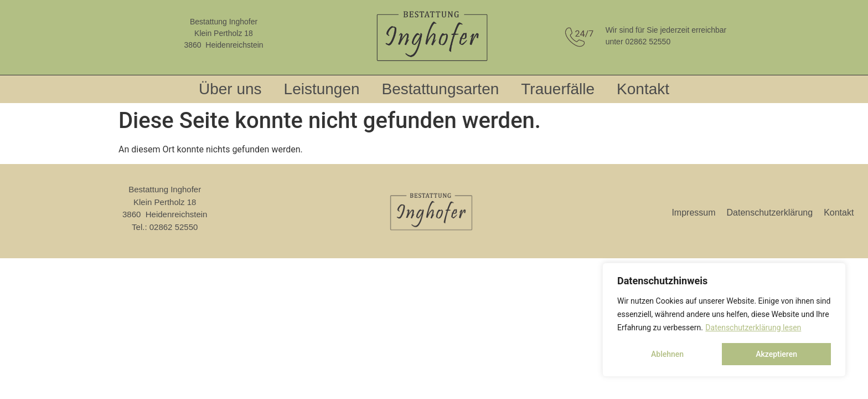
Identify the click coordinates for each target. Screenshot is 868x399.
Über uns (230, 89)
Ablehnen (667, 354)
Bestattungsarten (441, 89)
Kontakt (643, 89)
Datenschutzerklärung (770, 213)
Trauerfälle (558, 89)
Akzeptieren (776, 354)
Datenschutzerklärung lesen (753, 328)
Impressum (693, 213)
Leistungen (322, 89)
